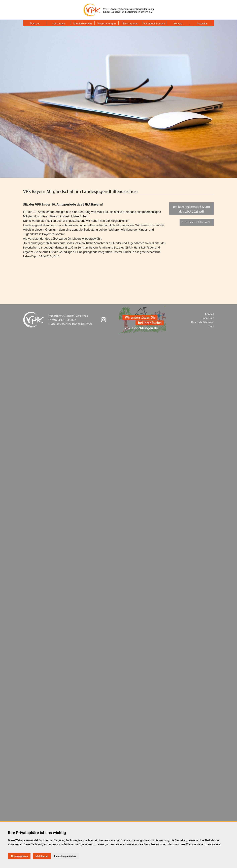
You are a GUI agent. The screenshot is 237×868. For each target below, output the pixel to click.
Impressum (208, 318)
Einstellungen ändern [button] (65, 856)
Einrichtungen (130, 23)
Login (211, 326)
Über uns (35, 23)
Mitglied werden (83, 23)
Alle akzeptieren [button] (19, 856)
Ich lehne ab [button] (42, 856)
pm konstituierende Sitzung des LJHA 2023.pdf (191, 209)
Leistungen (59, 23)
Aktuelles (202, 23)
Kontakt (178, 23)
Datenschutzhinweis (203, 322)
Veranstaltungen (107, 23)
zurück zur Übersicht (197, 222)
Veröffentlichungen (154, 23)
